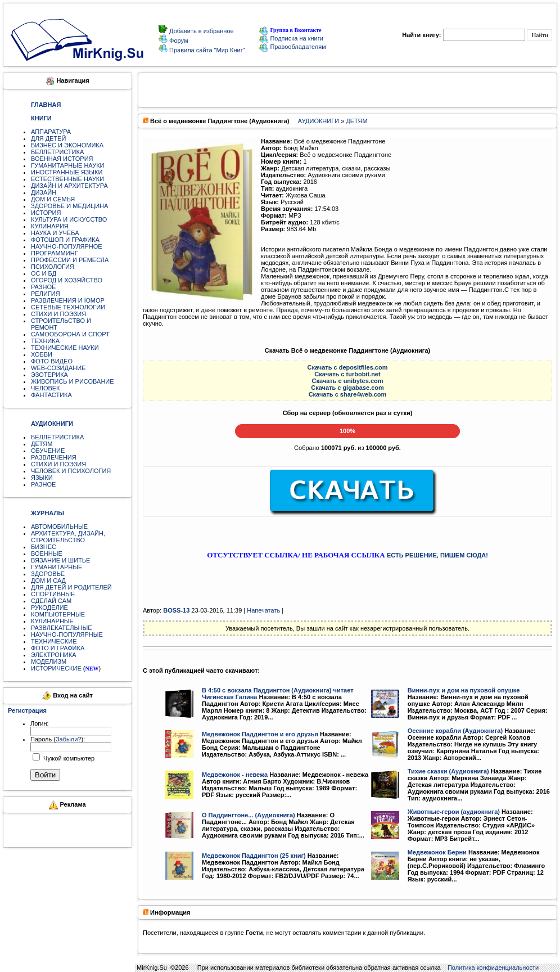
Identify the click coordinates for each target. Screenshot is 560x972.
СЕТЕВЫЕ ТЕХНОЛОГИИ (68, 307)
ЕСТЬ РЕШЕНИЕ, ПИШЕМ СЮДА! (437, 555)
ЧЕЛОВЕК (46, 388)
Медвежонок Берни (437, 852)
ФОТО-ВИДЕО (52, 361)
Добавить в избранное (201, 31)
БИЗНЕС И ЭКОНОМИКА (67, 145)
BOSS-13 (176, 610)
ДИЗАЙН (44, 192)
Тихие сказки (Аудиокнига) (448, 771)
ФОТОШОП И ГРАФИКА (65, 240)
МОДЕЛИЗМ (49, 661)
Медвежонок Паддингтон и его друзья (260, 734)
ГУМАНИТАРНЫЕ (57, 567)
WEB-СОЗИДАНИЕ (58, 368)
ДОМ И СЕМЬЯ (53, 199)
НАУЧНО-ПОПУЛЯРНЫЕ (67, 634)
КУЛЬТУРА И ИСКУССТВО (69, 219)
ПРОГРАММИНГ (55, 253)
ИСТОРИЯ (46, 213)
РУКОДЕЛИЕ (49, 607)
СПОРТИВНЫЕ (53, 594)
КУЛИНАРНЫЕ (52, 621)
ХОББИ (42, 354)
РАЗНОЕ (43, 287)
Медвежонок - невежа (235, 775)
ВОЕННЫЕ (47, 553)
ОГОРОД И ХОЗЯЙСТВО (67, 280)
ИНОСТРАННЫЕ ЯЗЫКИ (67, 172)
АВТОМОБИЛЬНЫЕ (59, 526)
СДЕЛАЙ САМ (51, 601)
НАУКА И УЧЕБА (55, 233)
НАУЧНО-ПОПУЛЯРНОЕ (67, 246)
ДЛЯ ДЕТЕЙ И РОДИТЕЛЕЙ (71, 587)
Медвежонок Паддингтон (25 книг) (254, 856)
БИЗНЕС (44, 547)
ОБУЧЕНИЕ (48, 451)
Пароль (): (58, 739)
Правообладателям (292, 47)
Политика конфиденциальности (493, 967)
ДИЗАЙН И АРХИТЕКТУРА (69, 186)
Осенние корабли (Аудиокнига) (455, 731)
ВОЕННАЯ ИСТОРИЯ (62, 159)
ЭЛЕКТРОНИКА (53, 655)
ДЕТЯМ (42, 444)
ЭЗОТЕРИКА (49, 375)
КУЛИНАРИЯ (50, 226)
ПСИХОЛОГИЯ (53, 267)
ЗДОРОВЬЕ (48, 574)
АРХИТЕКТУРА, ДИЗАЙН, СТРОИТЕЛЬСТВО (68, 537)
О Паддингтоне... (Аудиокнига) (249, 815)
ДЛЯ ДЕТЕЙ (48, 138)
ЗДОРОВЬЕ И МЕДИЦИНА (69, 206)
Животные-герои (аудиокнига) (454, 812)
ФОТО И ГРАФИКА (58, 648)
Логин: (40, 723)
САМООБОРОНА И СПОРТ (70, 334)
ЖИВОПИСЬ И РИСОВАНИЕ (73, 381)
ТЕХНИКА (45, 341)
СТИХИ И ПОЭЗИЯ (58, 314)
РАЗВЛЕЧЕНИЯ (54, 457)
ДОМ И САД (48, 580)
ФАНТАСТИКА (51, 395)
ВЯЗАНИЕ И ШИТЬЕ (60, 560)
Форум (178, 40)
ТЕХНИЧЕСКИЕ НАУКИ (65, 348)
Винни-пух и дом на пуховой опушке (464, 690)
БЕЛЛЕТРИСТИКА (57, 152)
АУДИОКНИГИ (319, 121)
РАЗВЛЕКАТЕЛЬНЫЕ (62, 628)
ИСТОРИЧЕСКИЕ (56, 668)
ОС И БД (44, 273)
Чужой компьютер (68, 758)
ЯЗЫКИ (42, 478)
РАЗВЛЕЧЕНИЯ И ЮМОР (68, 300)
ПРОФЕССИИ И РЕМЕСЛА (70, 260)
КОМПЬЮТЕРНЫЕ (58, 614)
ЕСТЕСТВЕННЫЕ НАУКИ (67, 179)
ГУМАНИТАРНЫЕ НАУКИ (68, 165)
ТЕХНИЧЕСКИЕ (54, 641)
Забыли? (69, 739)
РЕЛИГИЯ (46, 294)
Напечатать (263, 610)
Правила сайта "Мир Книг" (206, 50)
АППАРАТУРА (51, 132)
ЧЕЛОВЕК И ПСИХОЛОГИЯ (71, 471)
